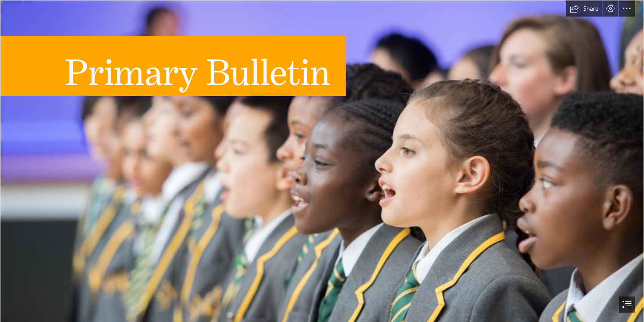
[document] (322, 161)
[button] (584, 8)
